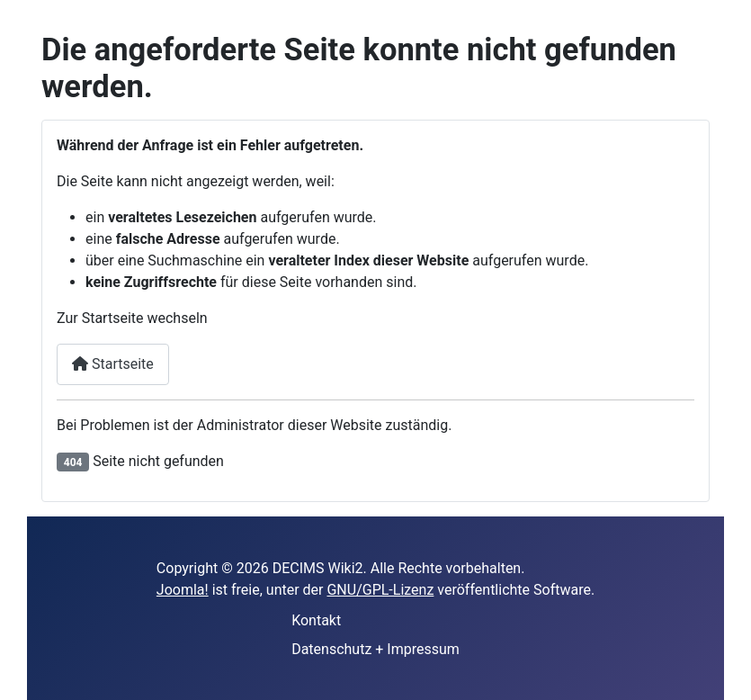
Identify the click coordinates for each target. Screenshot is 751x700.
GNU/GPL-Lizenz (380, 590)
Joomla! (183, 590)
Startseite (113, 364)
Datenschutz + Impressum (375, 649)
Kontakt (316, 620)
